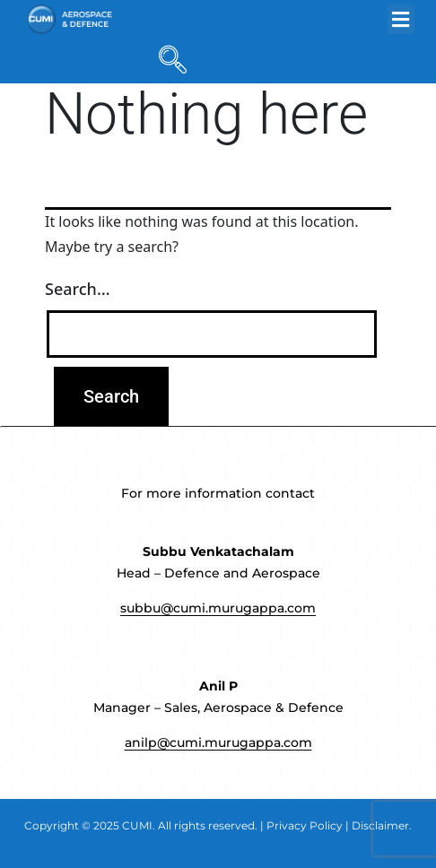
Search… (78, 289)
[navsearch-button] (169, 61)
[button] (401, 19)
